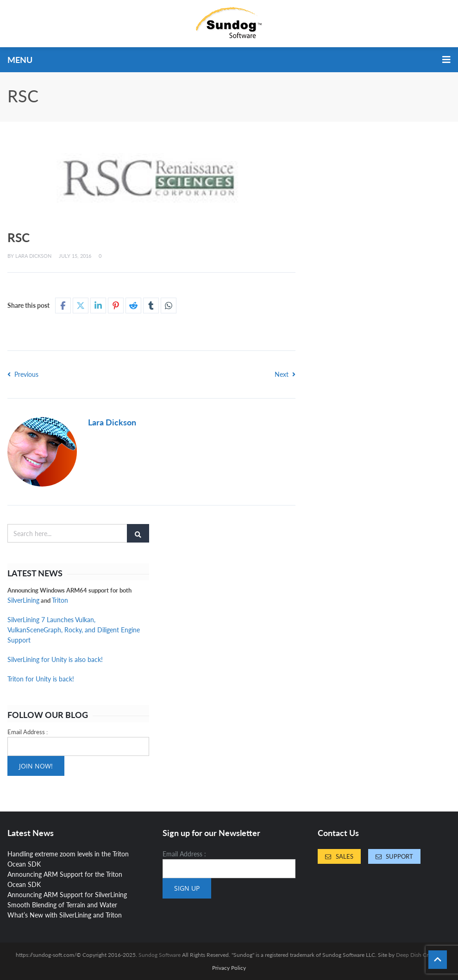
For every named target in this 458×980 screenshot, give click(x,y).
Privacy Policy (229, 968)
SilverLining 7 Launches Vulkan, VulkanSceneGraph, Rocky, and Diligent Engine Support (74, 630)
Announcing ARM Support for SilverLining (67, 895)
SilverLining (23, 600)
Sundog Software (160, 955)
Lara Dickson (33, 256)
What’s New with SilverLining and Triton (65, 915)
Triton (60, 600)
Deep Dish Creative (419, 955)
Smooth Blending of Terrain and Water (62, 905)
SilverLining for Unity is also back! (55, 659)
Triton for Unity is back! (41, 679)
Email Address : (28, 732)
